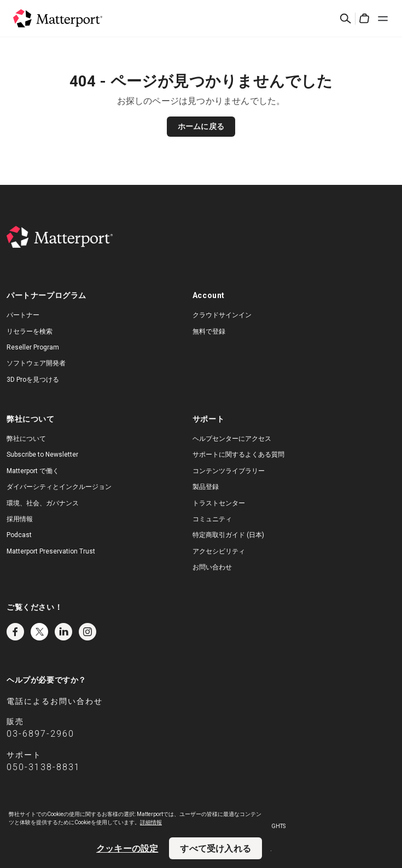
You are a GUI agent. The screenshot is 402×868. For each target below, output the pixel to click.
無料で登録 (209, 331)
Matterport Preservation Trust (51, 551)
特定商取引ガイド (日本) (228, 535)
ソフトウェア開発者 (36, 363)
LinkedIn (63, 632)
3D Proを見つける (33, 380)
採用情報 (20, 519)
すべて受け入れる (215, 848)
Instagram (88, 632)
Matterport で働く (33, 471)
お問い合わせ (212, 567)
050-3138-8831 (43, 767)
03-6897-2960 (40, 734)
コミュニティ (212, 519)
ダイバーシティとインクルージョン (59, 487)
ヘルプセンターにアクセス (232, 439)
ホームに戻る (201, 126)
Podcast (19, 535)
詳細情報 (151, 822)
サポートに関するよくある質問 (238, 455)
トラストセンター (219, 503)
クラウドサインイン (222, 315)
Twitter (39, 632)
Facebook (15, 632)
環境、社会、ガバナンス (43, 503)
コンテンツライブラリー (229, 471)
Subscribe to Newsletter (42, 455)
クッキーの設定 (127, 848)
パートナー (23, 315)
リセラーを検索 (30, 331)
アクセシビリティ (219, 551)
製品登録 (206, 487)
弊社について (26, 439)
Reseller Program (33, 347)
